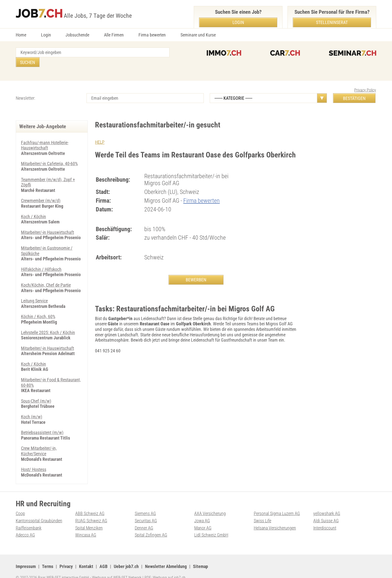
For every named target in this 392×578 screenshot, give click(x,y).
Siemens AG (145, 504)
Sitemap (200, 557)
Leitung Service (34, 291)
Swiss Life (262, 511)
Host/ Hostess (34, 460)
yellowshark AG (327, 504)
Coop (20, 504)
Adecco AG (25, 525)
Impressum (26, 557)
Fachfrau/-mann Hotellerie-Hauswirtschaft (45, 136)
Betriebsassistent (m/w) (42, 423)
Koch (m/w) (32, 407)
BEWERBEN (196, 270)
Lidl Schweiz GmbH (211, 525)
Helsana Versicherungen (275, 518)
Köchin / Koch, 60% (38, 307)
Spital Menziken (89, 518)
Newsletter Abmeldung (166, 557)
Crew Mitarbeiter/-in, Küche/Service (39, 441)
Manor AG (203, 518)
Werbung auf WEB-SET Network (117, 568)
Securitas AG (146, 511)
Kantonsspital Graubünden (39, 511)
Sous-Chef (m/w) (36, 391)
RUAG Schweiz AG (91, 511)
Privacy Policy (365, 80)
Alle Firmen (114, 35)
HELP (100, 132)
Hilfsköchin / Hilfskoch (41, 260)
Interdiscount (325, 518)
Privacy (66, 557)
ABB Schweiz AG (90, 504)
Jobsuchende (77, 35)
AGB (103, 557)
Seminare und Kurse (198, 35)
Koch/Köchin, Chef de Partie (46, 275)
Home (21, 35)
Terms (48, 557)
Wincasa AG (86, 525)
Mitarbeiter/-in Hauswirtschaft (47, 223)
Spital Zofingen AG (151, 525)
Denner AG (144, 518)
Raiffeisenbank (29, 518)
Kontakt (86, 557)
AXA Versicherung (210, 504)
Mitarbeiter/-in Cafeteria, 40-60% (49, 154)
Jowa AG (202, 511)
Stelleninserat (332, 22)
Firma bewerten (152, 35)
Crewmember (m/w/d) (41, 191)
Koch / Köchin (33, 207)
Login (46, 35)
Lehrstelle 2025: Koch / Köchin (48, 323)
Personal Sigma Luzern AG (277, 504)
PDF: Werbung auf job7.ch (165, 568)
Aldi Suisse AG (326, 511)
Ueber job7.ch (126, 557)
